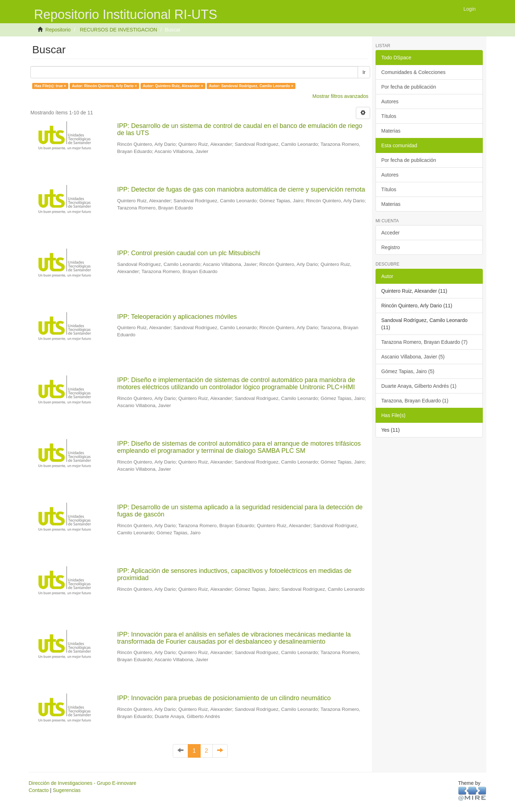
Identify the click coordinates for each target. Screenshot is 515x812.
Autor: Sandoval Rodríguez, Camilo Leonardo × (251, 86)
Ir (364, 72)
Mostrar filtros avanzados (340, 96)
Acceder (390, 233)
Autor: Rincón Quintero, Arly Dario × (104, 86)
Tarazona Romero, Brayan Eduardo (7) (424, 342)
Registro (391, 247)
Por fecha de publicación (409, 87)
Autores (390, 101)
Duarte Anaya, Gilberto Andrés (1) (419, 386)
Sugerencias (67, 790)
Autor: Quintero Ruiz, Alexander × (173, 86)
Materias (391, 131)
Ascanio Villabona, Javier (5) (413, 357)
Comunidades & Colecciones (413, 72)
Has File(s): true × (50, 86)
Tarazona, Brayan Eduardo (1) (415, 401)
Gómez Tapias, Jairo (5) (408, 371)
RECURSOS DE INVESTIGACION (118, 30)
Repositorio (58, 30)
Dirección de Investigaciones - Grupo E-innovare (82, 783)
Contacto (39, 790)
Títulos (389, 116)
